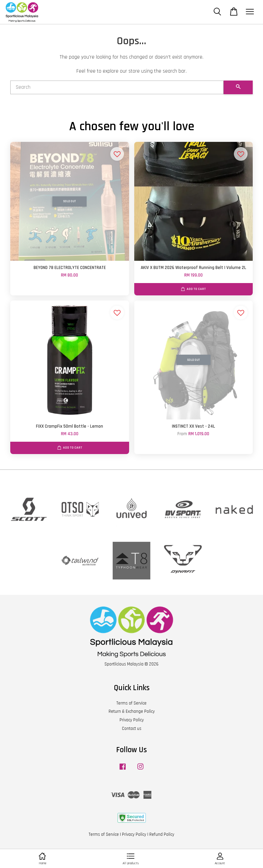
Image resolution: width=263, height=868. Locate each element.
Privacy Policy (132, 720)
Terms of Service (131, 703)
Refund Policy (162, 834)
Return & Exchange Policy (132, 711)
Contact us (132, 729)
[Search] (117, 87)
